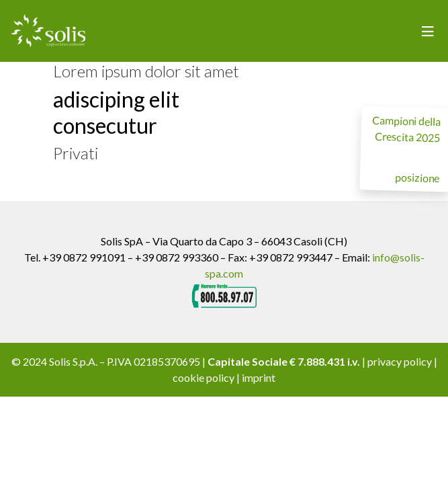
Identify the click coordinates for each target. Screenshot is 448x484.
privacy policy (400, 361)
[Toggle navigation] (428, 31)
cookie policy (204, 377)
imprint (259, 377)
